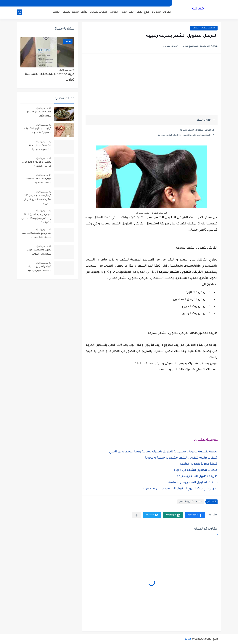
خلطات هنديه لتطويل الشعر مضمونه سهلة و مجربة (181, 458)
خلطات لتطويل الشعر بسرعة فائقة (193, 483)
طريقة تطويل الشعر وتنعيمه (197, 476)
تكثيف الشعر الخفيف (75, 12)
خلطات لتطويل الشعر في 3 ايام (196, 470)
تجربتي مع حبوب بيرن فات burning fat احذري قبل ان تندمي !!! (37, 200)
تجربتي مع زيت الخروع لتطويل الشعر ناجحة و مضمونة (180, 489)
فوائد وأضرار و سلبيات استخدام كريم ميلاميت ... (37, 269)
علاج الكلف (143, 12)
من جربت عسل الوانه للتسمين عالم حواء (40, 148)
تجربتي (114, 12)
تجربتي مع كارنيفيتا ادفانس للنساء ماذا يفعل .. (37, 235)
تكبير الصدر (127, 12)
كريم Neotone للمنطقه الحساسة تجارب (50, 77)
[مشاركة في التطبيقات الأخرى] (137, 515)
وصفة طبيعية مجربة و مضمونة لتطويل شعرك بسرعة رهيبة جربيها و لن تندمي (163, 452)
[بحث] (20, 12)
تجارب (56, 12)
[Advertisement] (152, 86)
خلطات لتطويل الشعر (204, 28)
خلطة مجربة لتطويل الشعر (199, 464)
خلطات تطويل (99, 12)
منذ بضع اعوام (65, 70)
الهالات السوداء (161, 12)
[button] (195, 515)
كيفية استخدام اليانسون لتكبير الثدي (38, 114)
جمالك (198, 9)
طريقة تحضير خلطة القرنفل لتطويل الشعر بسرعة (184, 135)
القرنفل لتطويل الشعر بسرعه (196, 130)
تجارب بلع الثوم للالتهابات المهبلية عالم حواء (38, 131)
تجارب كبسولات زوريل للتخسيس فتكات (39, 252)
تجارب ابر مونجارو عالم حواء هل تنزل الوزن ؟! (37, 164)
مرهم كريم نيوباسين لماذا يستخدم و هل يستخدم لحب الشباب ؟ (36, 219)
